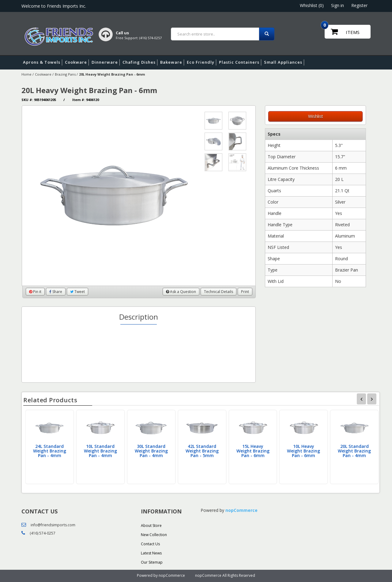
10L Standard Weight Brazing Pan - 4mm (100, 451)
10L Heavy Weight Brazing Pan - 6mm (303, 451)
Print (245, 292)
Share (56, 292)
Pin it (35, 292)
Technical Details (219, 292)
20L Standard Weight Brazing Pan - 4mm (354, 451)
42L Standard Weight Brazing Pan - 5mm (202, 451)
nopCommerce (241, 510)
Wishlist (316, 116)
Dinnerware (106, 62)
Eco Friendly (202, 62)
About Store (151, 526)
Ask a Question (181, 292)
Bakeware (172, 62)
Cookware (77, 62)
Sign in (337, 5)
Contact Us (150, 544)
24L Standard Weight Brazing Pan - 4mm (50, 451)
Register (359, 5)
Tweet (77, 292)
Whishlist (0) (312, 5)
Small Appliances (284, 62)
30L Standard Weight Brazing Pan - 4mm (151, 451)
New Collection (154, 535)
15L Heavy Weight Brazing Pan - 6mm (253, 451)
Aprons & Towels (43, 62)
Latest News (151, 553)
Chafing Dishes (140, 62)
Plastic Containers (240, 62)
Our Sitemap (152, 562)
